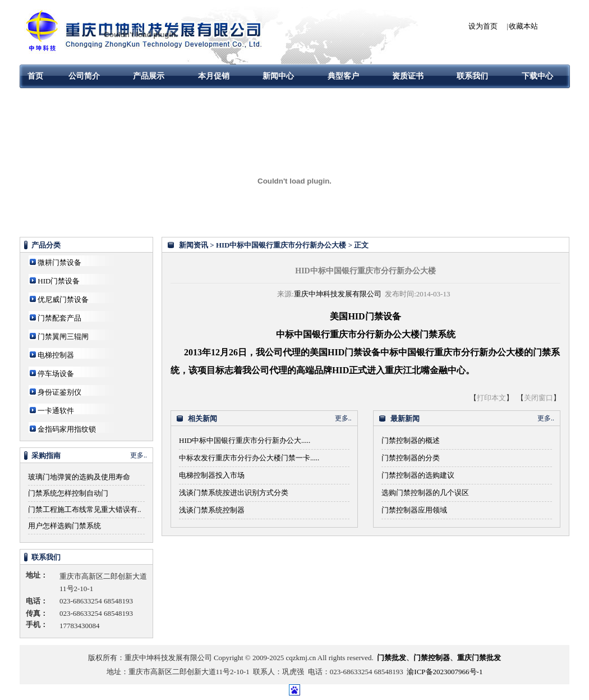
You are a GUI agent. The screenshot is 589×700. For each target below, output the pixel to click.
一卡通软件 (56, 411)
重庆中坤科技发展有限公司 (338, 294)
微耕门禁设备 (59, 262)
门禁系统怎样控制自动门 (68, 493)
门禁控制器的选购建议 (418, 475)
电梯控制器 (56, 355)
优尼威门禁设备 (63, 299)
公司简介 (84, 76)
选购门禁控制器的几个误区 (425, 493)
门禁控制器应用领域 (414, 510)
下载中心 (537, 76)
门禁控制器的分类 (411, 458)
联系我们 (472, 76)
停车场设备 (56, 374)
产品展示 (149, 76)
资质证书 (408, 76)
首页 (35, 76)
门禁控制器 (432, 658)
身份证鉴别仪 (59, 392)
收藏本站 (523, 26)
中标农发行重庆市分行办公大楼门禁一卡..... (249, 458)
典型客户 (343, 76)
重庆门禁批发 (479, 658)
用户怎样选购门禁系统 (65, 526)
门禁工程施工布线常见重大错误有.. (85, 509)
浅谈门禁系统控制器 (212, 510)
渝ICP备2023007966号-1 (445, 672)
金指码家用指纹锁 (67, 429)
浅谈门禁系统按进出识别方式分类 (234, 493)
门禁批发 (392, 658)
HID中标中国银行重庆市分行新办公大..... (245, 440)
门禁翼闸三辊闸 (63, 337)
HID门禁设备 (59, 281)
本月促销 (214, 76)
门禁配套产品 (59, 318)
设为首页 (483, 26)
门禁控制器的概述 (411, 440)
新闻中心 (278, 76)
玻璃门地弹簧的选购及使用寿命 (79, 477)
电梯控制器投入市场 (212, 475)
